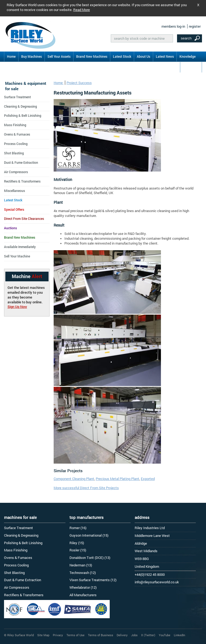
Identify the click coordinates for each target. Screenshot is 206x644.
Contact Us (191, 67)
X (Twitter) (148, 635)
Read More (82, 10)
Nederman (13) (81, 565)
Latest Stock (122, 56)
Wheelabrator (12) (83, 587)
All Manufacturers (83, 595)
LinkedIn (179, 635)
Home (11, 56)
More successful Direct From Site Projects (86, 488)
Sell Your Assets (59, 56)
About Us (144, 56)
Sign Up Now (17, 307)
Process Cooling (16, 144)
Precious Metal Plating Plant (117, 479)
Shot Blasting (14, 153)
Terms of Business (101, 635)
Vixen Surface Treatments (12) (93, 580)
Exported (148, 479)
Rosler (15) (78, 550)
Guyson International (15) (89, 535)
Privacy (58, 635)
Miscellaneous (14, 191)
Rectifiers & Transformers (22, 181)
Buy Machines (32, 56)
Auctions (10, 228)
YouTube (165, 635)
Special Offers (14, 209)
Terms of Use (76, 635)
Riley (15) (77, 543)
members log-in (173, 26)
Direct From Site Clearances (24, 219)
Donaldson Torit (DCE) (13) (90, 558)
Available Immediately (20, 247)
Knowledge (187, 56)
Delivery (122, 635)
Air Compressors (16, 172)
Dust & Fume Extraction (21, 162)
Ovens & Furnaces (17, 134)
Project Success (79, 83)
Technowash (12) (83, 573)
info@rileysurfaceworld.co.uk (157, 582)
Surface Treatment (17, 97)
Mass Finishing (15, 125)
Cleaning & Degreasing (21, 106)
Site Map (43, 635)
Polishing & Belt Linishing (23, 115)
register (195, 26)
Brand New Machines (92, 56)
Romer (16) (78, 528)
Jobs (134, 635)
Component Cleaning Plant (74, 479)
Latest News (165, 56)
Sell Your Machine (17, 256)
